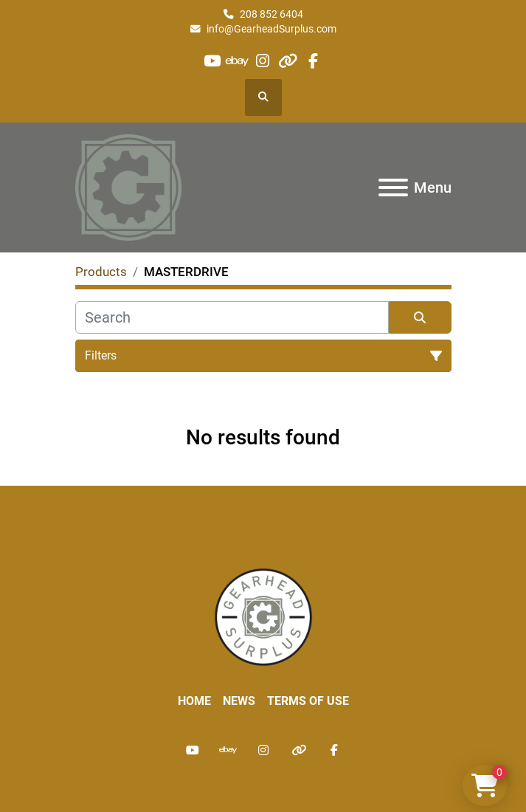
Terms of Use (308, 701)
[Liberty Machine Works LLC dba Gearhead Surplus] (263, 616)
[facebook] (313, 61)
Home (194, 701)
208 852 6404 (271, 14)
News (239, 701)
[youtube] (212, 61)
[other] (288, 61)
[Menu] (393, 187)
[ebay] (237, 61)
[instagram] (262, 61)
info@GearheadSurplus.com (271, 29)
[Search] (232, 317)
